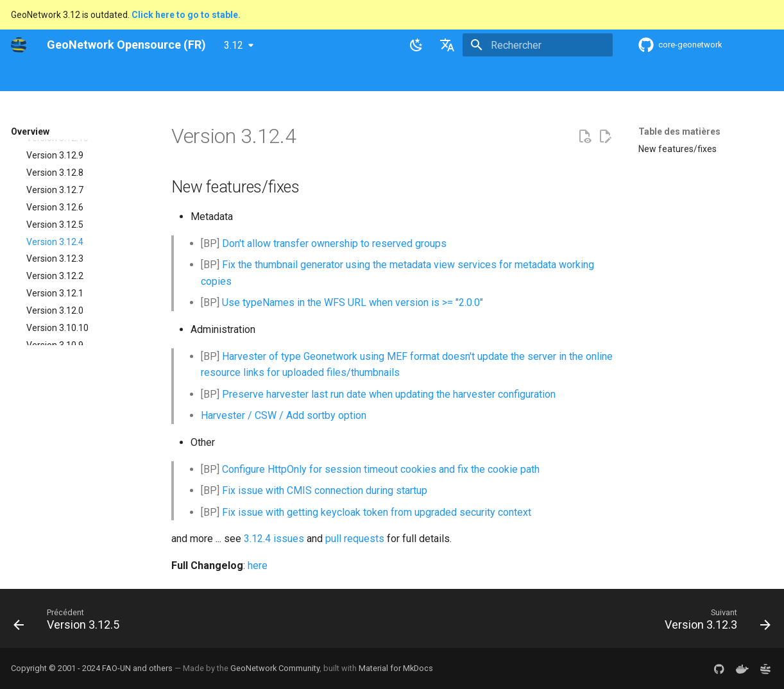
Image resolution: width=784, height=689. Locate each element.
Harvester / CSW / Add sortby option (284, 415)
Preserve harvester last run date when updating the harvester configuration (389, 394)
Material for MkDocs (396, 668)
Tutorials (423, 76)
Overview (95, 76)
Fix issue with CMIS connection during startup (325, 490)
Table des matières (679, 132)
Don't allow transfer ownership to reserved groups (334, 243)
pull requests (355, 539)
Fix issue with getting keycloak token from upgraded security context (377, 512)
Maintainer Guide (256, 76)
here (258, 566)
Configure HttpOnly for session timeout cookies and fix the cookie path (381, 469)
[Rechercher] (538, 45)
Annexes (474, 76)
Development (363, 76)
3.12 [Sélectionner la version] (234, 45)
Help (139, 76)
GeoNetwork (36, 76)
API (313, 76)
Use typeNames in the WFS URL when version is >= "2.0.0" (353, 302)
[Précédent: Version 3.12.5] (70, 622)
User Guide (185, 76)
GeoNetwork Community (275, 668)
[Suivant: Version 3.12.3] (714, 622)
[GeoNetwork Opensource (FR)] (19, 45)
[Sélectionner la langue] (447, 45)
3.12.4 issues (274, 539)
